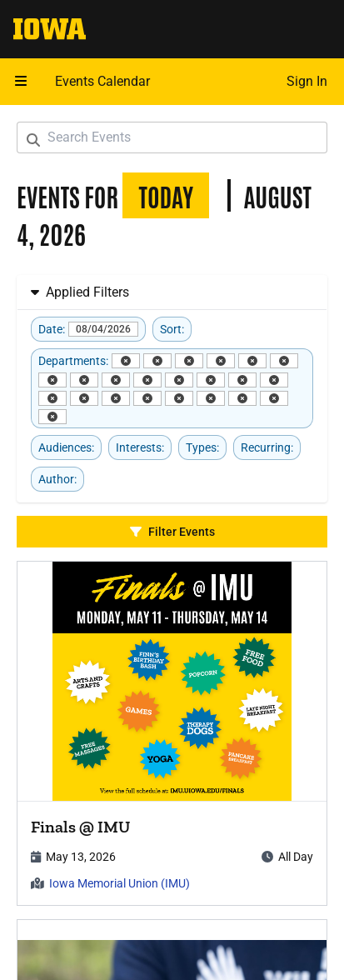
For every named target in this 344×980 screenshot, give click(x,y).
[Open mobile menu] (21, 82)
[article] (172, 733)
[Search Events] (172, 137)
